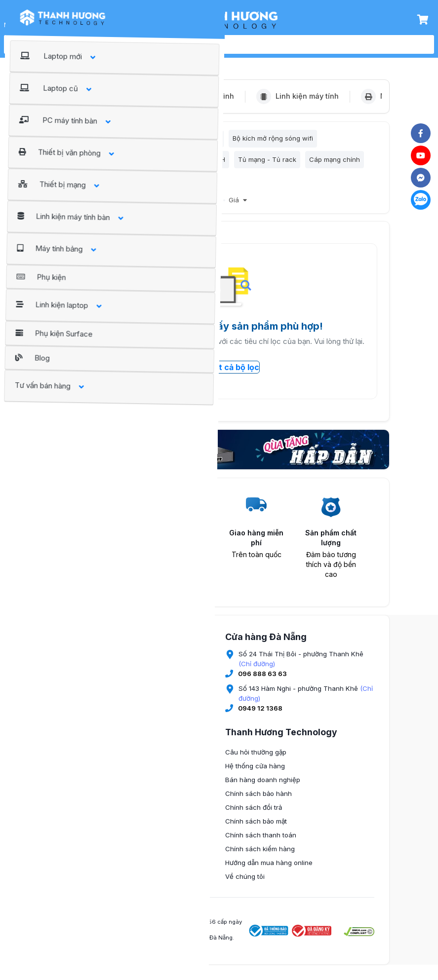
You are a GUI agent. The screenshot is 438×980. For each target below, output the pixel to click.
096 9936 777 (101, 831)
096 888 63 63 (262, 679)
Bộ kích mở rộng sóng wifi (273, 140)
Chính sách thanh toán (261, 840)
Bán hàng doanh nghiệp (263, 785)
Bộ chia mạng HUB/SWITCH (183, 162)
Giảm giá (187, 206)
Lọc (73, 140)
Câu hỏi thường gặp (256, 757)
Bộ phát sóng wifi (125, 140)
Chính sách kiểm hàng (260, 854)
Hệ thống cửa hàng (255, 771)
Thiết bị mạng (122, 60)
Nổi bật (116, 206)
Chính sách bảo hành (259, 799)
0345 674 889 (100, 774)
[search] (230, 44)
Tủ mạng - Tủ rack (267, 162)
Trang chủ (73, 60)
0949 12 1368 (260, 714)
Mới (214, 206)
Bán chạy (150, 206)
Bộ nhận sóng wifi (192, 140)
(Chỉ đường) (257, 669)
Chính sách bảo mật (256, 827)
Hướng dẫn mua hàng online (269, 868)
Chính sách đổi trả (254, 813)
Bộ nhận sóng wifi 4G (94, 162)
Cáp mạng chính (335, 162)
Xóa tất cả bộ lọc (219, 373)
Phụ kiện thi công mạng (98, 185)
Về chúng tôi (245, 882)
